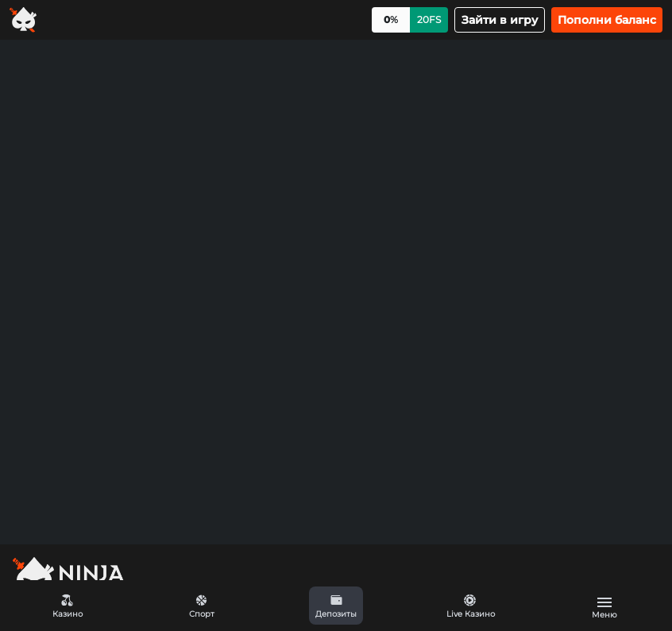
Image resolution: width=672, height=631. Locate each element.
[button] (336, 606)
